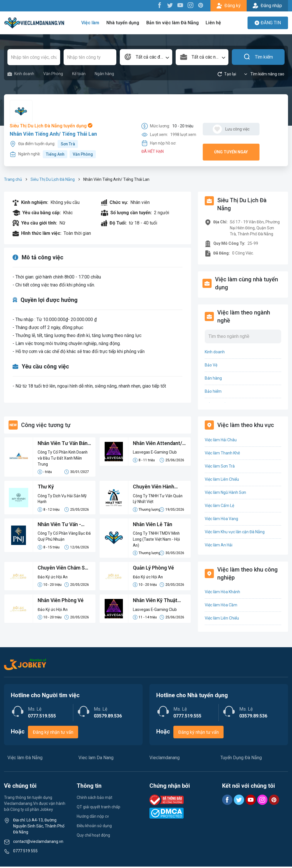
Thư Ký (46, 487)
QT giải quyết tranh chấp (99, 808)
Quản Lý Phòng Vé (154, 569)
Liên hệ (213, 23)
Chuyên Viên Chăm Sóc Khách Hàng (59, 570)
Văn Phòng (53, 74)
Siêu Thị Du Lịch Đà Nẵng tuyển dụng (51, 126)
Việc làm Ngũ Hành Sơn (225, 492)
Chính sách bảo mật (95, 799)
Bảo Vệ (211, 365)
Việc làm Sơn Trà (220, 466)
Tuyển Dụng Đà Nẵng (241, 759)
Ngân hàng (104, 74)
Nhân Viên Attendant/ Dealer (158, 444)
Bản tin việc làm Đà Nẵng (173, 23)
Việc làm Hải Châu (221, 440)
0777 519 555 (25, 852)
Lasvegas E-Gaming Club (155, 452)
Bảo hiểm (213, 391)
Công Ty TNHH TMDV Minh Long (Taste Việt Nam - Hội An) (157, 540)
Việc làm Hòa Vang (221, 519)
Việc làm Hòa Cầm (221, 605)
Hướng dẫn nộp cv (93, 818)
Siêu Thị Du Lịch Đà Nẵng (53, 179)
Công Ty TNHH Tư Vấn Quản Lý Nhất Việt (158, 499)
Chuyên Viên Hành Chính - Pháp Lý (154, 488)
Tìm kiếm (258, 57)
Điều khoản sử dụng (94, 827)
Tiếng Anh (55, 154)
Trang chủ (13, 179)
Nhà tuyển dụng (124, 23)
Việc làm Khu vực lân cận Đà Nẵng (235, 532)
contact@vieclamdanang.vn (38, 843)
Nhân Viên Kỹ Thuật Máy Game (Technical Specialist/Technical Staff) (158, 602)
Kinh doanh (21, 74)
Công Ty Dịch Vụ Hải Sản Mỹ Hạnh (63, 499)
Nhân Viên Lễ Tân (153, 525)
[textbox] (146, 57)
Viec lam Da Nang (96, 759)
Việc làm (92, 23)
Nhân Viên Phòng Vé (61, 602)
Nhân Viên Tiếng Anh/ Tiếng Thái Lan (53, 134)
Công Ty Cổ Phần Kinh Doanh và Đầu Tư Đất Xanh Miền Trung (64, 458)
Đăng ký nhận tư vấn (53, 734)
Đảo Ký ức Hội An (53, 578)
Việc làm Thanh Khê (222, 453)
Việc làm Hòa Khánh (222, 592)
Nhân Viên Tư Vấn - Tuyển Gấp (60, 526)
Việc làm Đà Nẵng (25, 759)
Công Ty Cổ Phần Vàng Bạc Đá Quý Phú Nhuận (62, 537)
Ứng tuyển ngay (231, 152)
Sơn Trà (68, 144)
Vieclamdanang (165, 759)
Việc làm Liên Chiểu (222, 479)
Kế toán (79, 74)
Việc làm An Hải (219, 545)
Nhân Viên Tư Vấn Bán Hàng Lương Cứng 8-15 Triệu (64, 444)
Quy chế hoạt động (93, 837)
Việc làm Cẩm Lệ (219, 506)
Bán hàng (213, 378)
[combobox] (146, 57)
